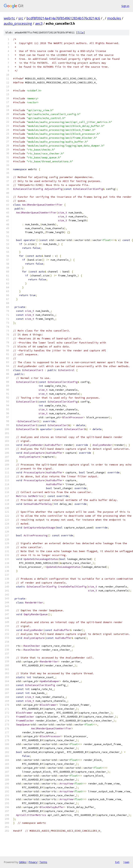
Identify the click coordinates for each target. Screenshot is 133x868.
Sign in (125, 6)
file (81, 33)
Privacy (33, 862)
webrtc (9, 18)
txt (117, 862)
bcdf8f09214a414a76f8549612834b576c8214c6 (63, 18)
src (21, 18)
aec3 (39, 23)
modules (114, 18)
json (126, 862)
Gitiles (23, 862)
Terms (43, 862)
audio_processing (18, 23)
